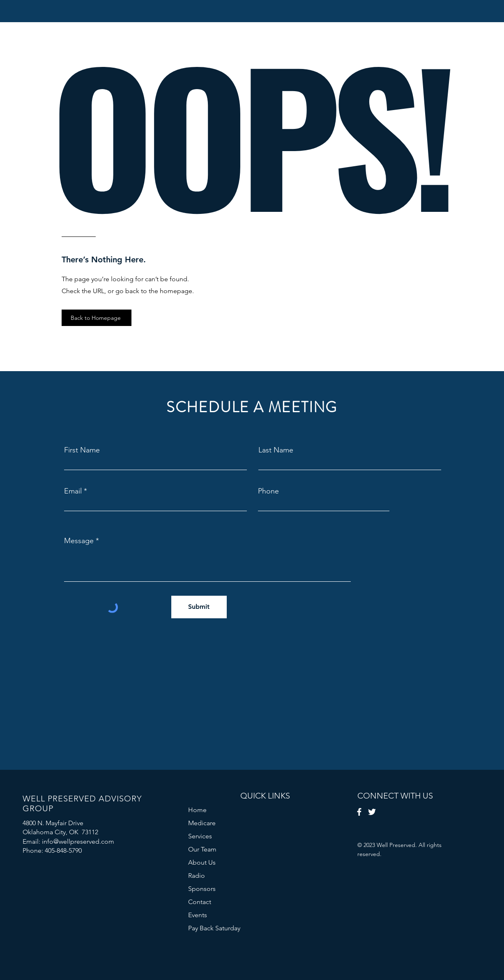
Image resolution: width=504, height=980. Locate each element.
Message (79, 541)
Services (200, 836)
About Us (202, 862)
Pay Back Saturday (214, 928)
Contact (200, 902)
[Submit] (199, 607)
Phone (268, 491)
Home (197, 810)
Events (198, 915)
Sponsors (202, 889)
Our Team (202, 849)
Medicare (202, 823)
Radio (197, 876)
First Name (82, 450)
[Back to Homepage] (97, 318)
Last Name (276, 450)
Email (73, 491)
